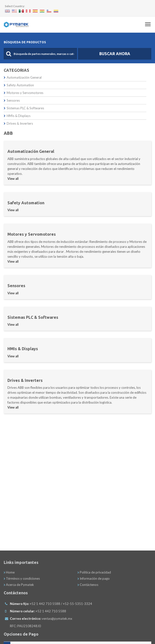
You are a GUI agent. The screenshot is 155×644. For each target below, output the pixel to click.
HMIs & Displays (17, 116)
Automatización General (23, 77)
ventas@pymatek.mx (57, 619)
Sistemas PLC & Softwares (24, 108)
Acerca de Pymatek (19, 585)
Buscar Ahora (115, 54)
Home (9, 572)
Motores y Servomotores (24, 93)
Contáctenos (88, 585)
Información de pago (94, 578)
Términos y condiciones (22, 578)
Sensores (12, 100)
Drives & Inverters (18, 123)
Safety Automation (19, 85)
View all (13, 179)
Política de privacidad (94, 572)
